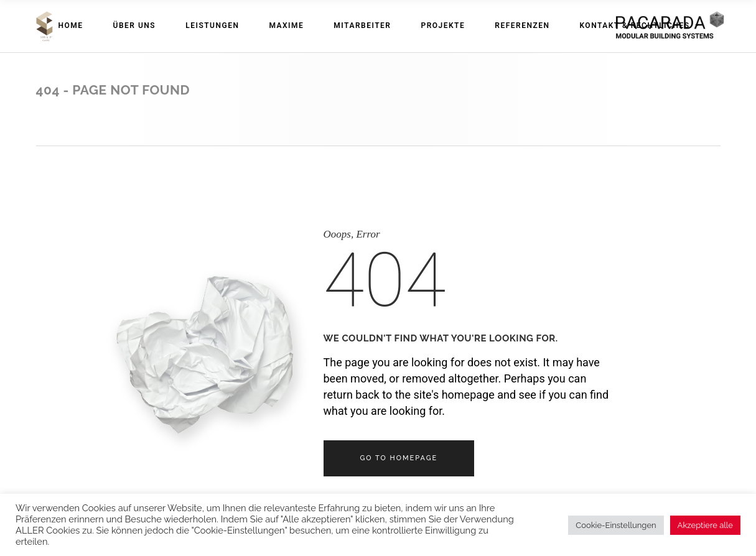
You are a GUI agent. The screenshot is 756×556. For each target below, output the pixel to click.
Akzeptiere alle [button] (705, 525)
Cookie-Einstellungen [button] (616, 525)
